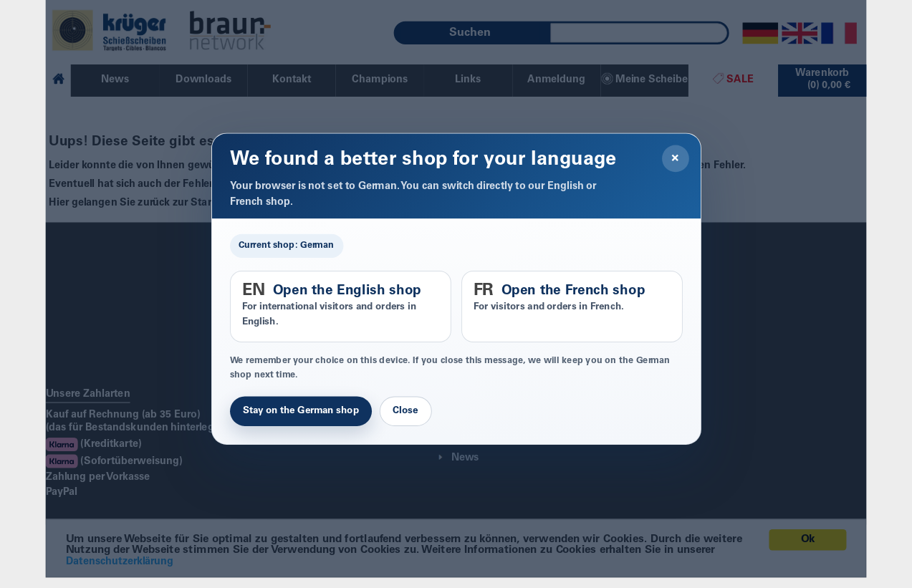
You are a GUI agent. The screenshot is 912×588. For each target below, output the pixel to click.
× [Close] (675, 158)
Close (405, 411)
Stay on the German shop (301, 411)
